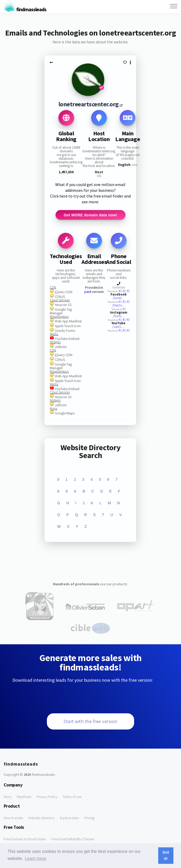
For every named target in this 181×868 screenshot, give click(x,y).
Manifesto (24, 797)
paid (88, 292)
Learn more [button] (36, 858)
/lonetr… (119, 299)
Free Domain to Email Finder (25, 840)
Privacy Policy (47, 797)
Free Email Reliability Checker (73, 840)
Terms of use (72, 797)
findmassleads (25, 9)
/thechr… (119, 306)
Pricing (89, 819)
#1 (121, 292)
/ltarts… (119, 317)
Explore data (69, 819)
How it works (13, 819)
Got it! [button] (166, 855)
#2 (125, 292)
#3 (128, 292)
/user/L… (119, 328)
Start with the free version (90, 722)
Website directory (42, 819)
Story (8, 797)
